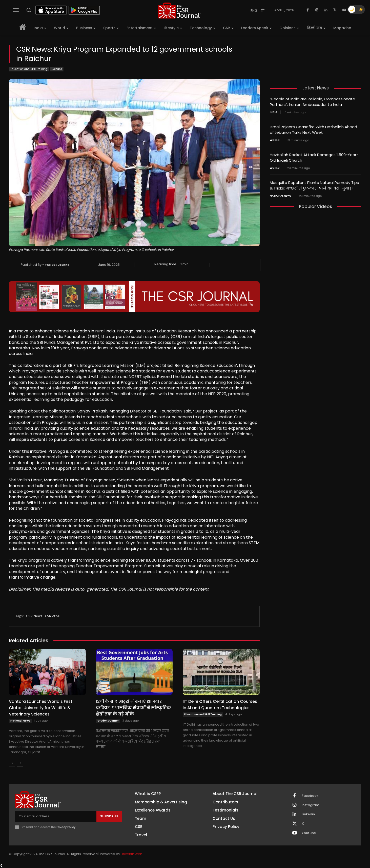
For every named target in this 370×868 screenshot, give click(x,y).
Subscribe (109, 816)
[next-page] (20, 763)
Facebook (310, 796)
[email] (56, 816)
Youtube (309, 833)
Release (57, 69)
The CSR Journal (58, 265)
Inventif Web (132, 854)
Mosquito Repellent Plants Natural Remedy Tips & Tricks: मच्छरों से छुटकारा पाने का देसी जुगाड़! (314, 184)
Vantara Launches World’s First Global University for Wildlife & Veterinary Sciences (41, 708)
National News (20, 721)
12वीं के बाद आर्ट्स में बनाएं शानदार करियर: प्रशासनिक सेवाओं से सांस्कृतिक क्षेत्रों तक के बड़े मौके (133, 708)
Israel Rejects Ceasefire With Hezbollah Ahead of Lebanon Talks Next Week (313, 129)
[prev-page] (12, 763)
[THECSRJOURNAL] (180, 11)
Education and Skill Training (29, 69)
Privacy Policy (66, 827)
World (275, 139)
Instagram (311, 805)
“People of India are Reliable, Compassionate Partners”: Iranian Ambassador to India (312, 102)
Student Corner (108, 721)
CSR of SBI (53, 616)
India (273, 112)
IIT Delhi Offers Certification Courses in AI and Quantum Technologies (220, 705)
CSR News (34, 616)
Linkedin (308, 815)
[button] (29, 10)
